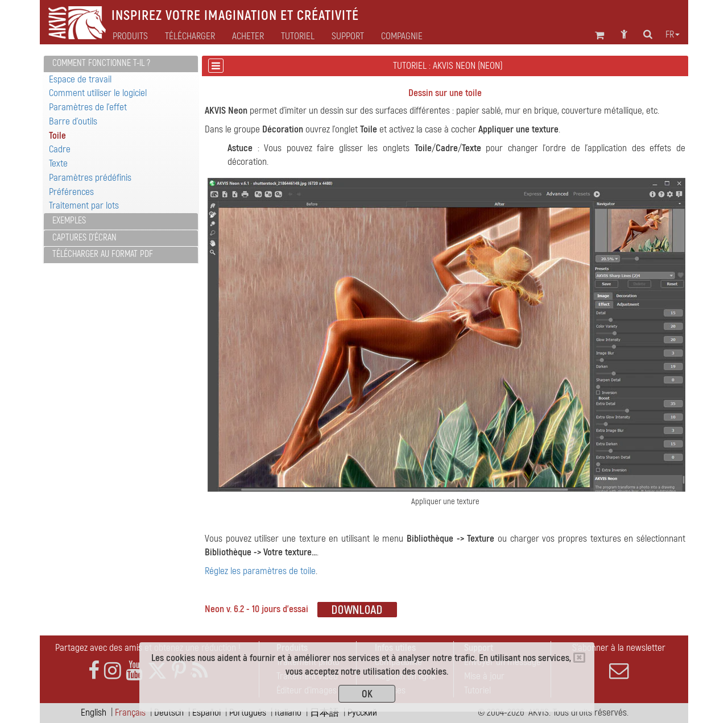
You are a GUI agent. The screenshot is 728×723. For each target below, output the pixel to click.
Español (206, 712)
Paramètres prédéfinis (90, 178)
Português (248, 712)
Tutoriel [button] (298, 36)
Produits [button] (130, 36)
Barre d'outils (73, 121)
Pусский (362, 712)
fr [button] (673, 35)
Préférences (71, 192)
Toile (57, 136)
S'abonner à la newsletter (619, 661)
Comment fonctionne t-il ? (101, 63)
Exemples (69, 221)
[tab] (121, 64)
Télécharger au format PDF (103, 254)
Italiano (288, 712)
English (94, 712)
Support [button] (348, 36)
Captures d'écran (84, 238)
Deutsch (169, 712)
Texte (58, 163)
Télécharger (190, 36)
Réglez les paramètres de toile (260, 571)
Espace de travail (80, 79)
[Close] (579, 658)
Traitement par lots (84, 205)
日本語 (324, 712)
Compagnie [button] (402, 36)
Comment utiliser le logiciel (98, 93)
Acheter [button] (248, 36)
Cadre (60, 149)
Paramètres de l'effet (88, 107)
